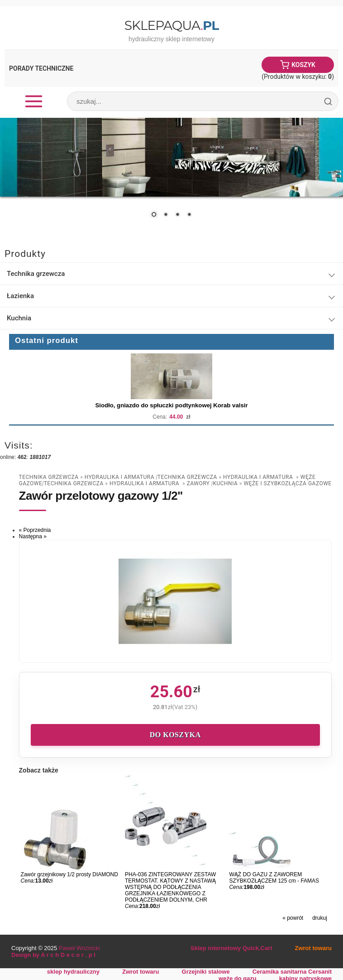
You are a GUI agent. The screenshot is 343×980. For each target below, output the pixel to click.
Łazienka (20, 296)
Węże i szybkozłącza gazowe (287, 483)
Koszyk (303, 65)
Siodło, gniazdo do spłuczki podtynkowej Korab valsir (171, 405)
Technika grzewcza (36, 274)
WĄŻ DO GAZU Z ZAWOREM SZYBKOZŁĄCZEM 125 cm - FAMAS (274, 878)
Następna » (33, 536)
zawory (199, 483)
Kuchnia (19, 318)
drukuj (320, 918)
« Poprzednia (35, 530)
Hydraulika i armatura (120, 477)
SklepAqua (171, 25)
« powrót (293, 918)
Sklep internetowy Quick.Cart (231, 948)
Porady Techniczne (41, 68)
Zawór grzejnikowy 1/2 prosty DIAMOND (69, 874)
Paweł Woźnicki (79, 948)
